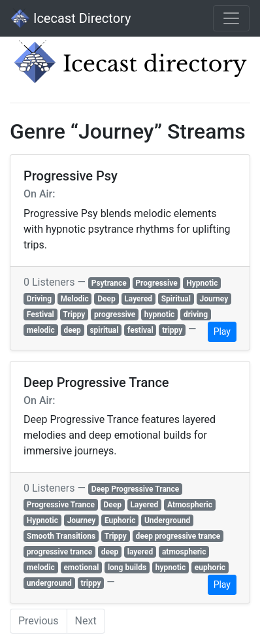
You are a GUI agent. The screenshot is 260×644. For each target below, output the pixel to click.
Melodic (75, 299)
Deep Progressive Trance (136, 489)
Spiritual (176, 299)
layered (140, 552)
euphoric (210, 568)
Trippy (74, 314)
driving (196, 314)
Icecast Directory (71, 18)
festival (140, 330)
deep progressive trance (178, 536)
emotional (81, 568)
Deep (106, 299)
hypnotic (160, 314)
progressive (115, 314)
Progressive (156, 283)
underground (49, 583)
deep (72, 330)
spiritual (104, 330)
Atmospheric (190, 505)
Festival (41, 314)
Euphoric (120, 520)
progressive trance (59, 552)
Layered (138, 299)
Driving (39, 299)
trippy (172, 330)
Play (222, 331)
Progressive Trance (61, 505)
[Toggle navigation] (231, 18)
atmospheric (184, 552)
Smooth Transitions (61, 536)
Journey (214, 299)
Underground (167, 520)
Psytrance (109, 283)
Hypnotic (202, 283)
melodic (41, 330)
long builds (127, 568)
